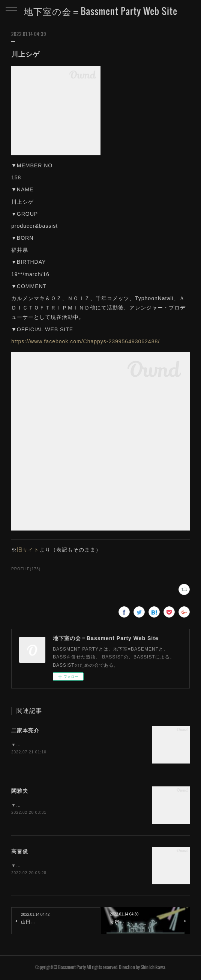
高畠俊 (20, 852)
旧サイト (28, 550)
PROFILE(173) (26, 569)
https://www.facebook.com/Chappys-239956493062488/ (85, 341)
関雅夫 (20, 791)
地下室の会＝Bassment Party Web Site (101, 11)
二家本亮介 (25, 730)
